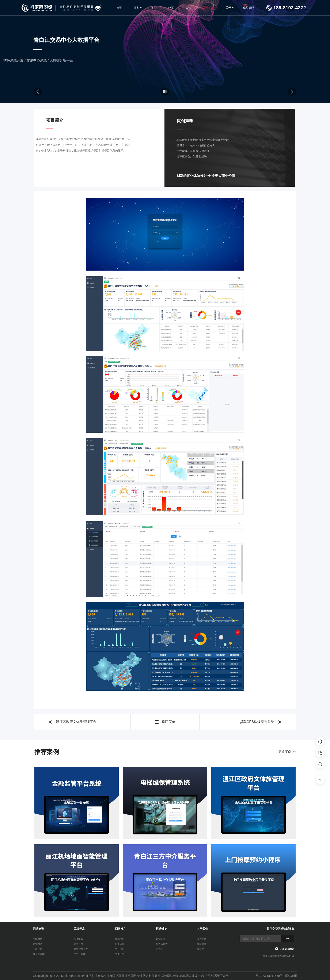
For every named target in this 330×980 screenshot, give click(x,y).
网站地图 (291, 976)
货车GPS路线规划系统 (261, 722)
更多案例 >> (287, 752)
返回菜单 (165, 722)
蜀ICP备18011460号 (269, 976)
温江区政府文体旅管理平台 (72, 722)
